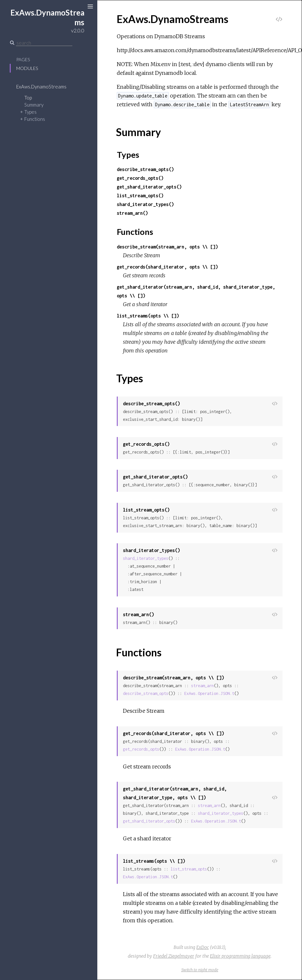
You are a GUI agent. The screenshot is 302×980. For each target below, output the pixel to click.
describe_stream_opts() (145, 169)
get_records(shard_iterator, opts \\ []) (167, 267)
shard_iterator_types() (145, 204)
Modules (27, 68)
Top (28, 98)
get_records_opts (141, 749)
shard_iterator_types (146, 558)
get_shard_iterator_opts (149, 821)
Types (30, 112)
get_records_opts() (140, 178)
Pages (23, 59)
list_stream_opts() (140, 196)
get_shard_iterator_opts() (149, 187)
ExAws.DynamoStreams (41, 86)
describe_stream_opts (146, 693)
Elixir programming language (240, 956)
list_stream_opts (189, 869)
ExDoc (203, 947)
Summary (34, 105)
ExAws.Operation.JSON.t (209, 693)
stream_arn (202, 686)
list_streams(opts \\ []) (148, 316)
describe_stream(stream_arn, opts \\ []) (167, 247)
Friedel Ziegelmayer (174, 956)
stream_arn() (132, 213)
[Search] (44, 43)
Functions (35, 119)
